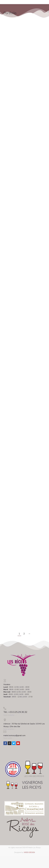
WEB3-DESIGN (29, 852)
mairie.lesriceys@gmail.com (14, 736)
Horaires (7, 684)
